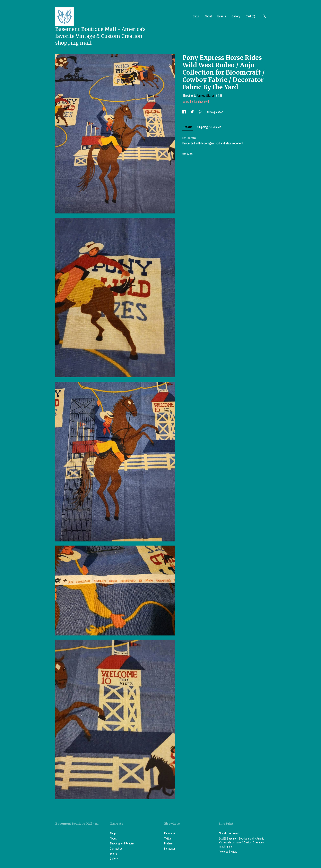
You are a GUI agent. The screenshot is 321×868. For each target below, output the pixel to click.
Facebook (170, 833)
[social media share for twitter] (192, 112)
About (208, 16)
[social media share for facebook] (184, 112)
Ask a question (215, 112)
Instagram (170, 849)
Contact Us (116, 849)
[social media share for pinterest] (201, 112)
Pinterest (169, 843)
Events (222, 16)
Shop (196, 16)
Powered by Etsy (228, 852)
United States (206, 95)
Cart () (250, 16)
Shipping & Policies (209, 127)
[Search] (264, 17)
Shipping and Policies (122, 843)
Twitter (168, 838)
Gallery (236, 16)
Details (188, 127)
